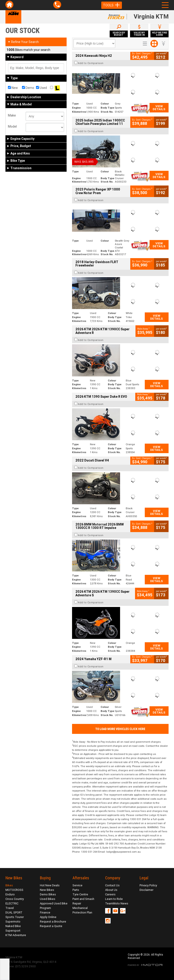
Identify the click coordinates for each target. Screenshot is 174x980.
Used (41, 88)
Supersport (13, 931)
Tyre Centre (80, 894)
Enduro (10, 894)
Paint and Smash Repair (83, 901)
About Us (111, 890)
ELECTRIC (12, 903)
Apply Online (48, 917)
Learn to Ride (114, 899)
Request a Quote (51, 926)
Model (12, 126)
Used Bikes (48, 899)
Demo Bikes (48, 894)
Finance (45, 912)
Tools (112, 5)
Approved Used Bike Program (54, 906)
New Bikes (47, 890)
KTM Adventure (16, 935)
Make (12, 115)
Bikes (9, 885)
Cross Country (15, 899)
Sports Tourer (15, 917)
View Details (159, 108)
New (13, 88)
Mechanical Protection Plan (82, 910)
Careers (110, 894)
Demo (28, 88)
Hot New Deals (50, 885)
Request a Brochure (53, 922)
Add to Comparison (91, 63)
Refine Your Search (23, 42)
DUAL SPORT (14, 912)
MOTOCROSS (14, 890)
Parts (76, 890)
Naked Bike (13, 926)
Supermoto (13, 922)
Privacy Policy (148, 885)
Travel (10, 908)
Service (77, 885)
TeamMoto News (117, 903)
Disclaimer (146, 890)
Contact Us (112, 885)
